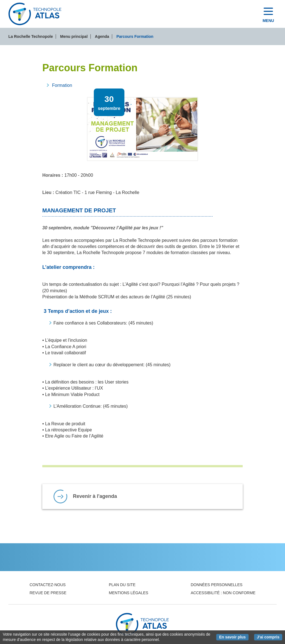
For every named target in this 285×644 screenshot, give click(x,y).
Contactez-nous (48, 585)
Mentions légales (129, 593)
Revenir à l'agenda (95, 496)
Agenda (102, 36)
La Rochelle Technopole (31, 36)
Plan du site (122, 585)
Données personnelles (217, 585)
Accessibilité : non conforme (223, 593)
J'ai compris (270, 637)
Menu (268, 21)
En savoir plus (234, 637)
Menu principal (74, 36)
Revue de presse (48, 593)
